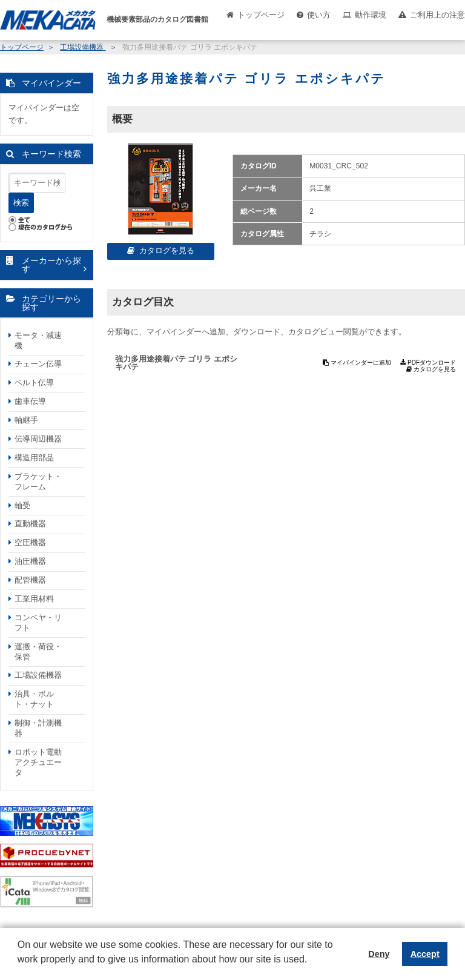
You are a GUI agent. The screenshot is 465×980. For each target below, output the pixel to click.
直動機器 (30, 524)
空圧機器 (30, 542)
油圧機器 (30, 561)
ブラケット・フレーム (38, 482)
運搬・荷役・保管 (38, 652)
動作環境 (371, 15)
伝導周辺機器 (38, 439)
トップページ (261, 15)
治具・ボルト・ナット (34, 699)
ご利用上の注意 (437, 15)
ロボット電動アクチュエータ (38, 762)
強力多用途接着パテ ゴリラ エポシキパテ (176, 363)
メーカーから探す (51, 265)
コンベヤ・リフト (38, 623)
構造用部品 (34, 458)
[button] (19, 968)
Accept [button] (425, 954)
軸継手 (26, 420)
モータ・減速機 (38, 340)
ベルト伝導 (34, 382)
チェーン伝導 (38, 364)
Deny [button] (379, 954)
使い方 (319, 15)
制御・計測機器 (38, 728)
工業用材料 (34, 599)
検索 (21, 203)
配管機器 (30, 580)
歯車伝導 (30, 401)
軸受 (22, 505)
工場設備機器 (83, 47)
